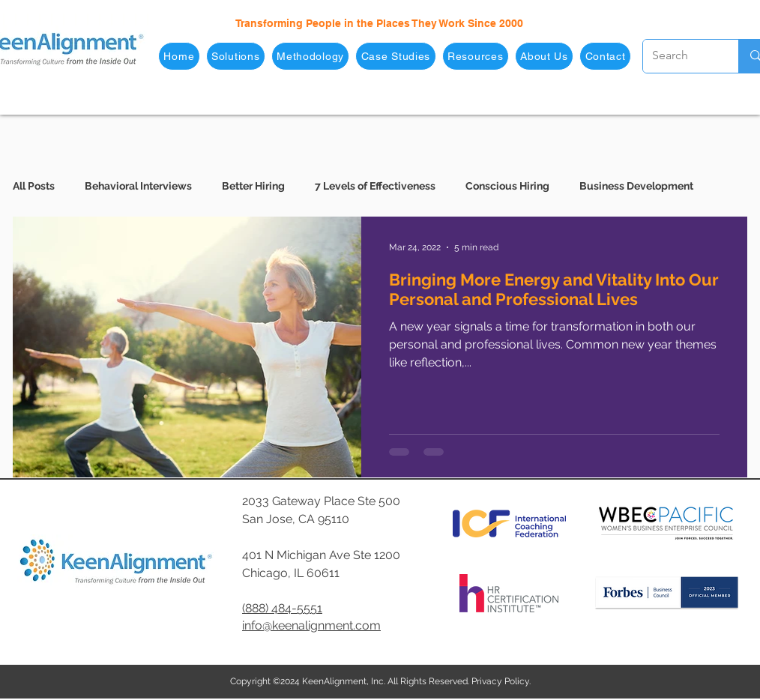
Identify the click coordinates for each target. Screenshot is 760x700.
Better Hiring (253, 186)
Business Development (636, 186)
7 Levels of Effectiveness (375, 186)
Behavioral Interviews (138, 186)
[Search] (679, 56)
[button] (236, 56)
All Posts (34, 186)
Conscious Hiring (507, 186)
